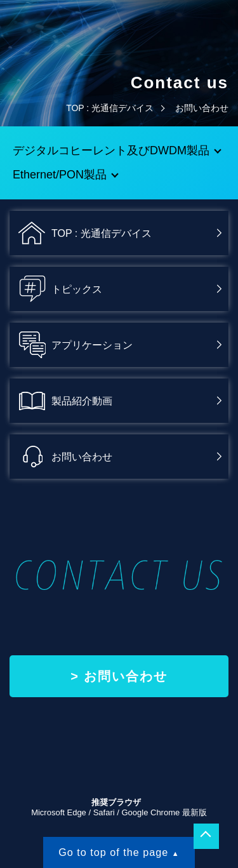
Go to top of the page (113, 852)
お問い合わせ (126, 676)
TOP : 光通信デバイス (110, 108)
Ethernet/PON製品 (60, 175)
